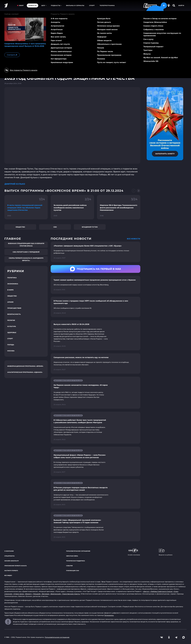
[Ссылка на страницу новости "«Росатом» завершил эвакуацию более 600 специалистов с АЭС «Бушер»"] (95, 252)
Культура (12, 326)
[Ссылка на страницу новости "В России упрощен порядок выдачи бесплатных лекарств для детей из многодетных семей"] (95, 494)
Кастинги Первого (11, 571)
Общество (20, 227)
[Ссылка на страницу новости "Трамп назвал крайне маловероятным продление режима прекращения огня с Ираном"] (95, 285)
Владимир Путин (90, 227)
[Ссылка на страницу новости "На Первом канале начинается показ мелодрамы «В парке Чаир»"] (95, 393)
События (69, 566)
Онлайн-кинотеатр (12, 561)
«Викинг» (28, 594)
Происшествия (14, 308)
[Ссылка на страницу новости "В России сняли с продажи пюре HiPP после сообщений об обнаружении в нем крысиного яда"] (95, 307)
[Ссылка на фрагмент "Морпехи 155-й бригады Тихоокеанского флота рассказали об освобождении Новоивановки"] (119, 207)
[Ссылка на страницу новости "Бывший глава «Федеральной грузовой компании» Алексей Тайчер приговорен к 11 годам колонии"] (95, 526)
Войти (181, 5)
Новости (33, 5)
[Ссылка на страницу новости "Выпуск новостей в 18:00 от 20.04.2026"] (95, 335)
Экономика (13, 284)
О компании (9, 551)
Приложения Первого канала (16, 566)
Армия (10, 302)
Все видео (8, 575)
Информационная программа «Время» (25, 366)
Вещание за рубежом (166, 552)
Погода (11, 345)
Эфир (21, 5)
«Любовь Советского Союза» (161, 591)
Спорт (92, 5)
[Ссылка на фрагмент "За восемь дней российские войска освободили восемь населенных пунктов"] (72, 207)
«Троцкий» (37, 594)
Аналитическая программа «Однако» (25, 372)
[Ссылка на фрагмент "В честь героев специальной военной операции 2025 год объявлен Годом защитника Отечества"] (26, 207)
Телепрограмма (107, 5)
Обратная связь (72, 556)
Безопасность (14, 314)
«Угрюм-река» (19, 594)
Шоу (44, 5)
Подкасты (56, 5)
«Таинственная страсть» (71, 594)
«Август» (146, 591)
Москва (11, 351)
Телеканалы (109, 615)
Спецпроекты (9, 556)
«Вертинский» (56, 594)
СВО (55, 227)
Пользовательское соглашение (78, 551)
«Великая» (45, 594)
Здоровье (12, 332)
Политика (12, 278)
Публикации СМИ (73, 571)
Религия (11, 320)
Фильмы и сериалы (75, 5)
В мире (10, 290)
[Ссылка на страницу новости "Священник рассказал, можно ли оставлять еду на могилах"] (95, 363)
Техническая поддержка (76, 561)
